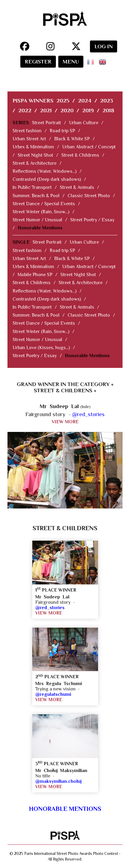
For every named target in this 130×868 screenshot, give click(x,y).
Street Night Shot (35, 155)
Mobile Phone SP (35, 275)
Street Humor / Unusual (37, 220)
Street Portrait (46, 123)
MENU (71, 62)
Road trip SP (62, 131)
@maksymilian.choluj (58, 781)
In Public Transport (32, 187)
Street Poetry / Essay (92, 220)
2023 (107, 101)
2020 (67, 110)
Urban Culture (84, 123)
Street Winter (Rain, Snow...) (41, 212)
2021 (46, 110)
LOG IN (104, 46)
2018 (108, 110)
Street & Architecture (35, 163)
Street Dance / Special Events (44, 204)
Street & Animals (77, 187)
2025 (63, 101)
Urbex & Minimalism (33, 147)
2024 (85, 101)
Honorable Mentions (40, 228)
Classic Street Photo (89, 196)
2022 (25, 110)
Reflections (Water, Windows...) (45, 171)
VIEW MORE (65, 422)
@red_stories (88, 414)
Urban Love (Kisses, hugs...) (41, 348)
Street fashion (27, 131)
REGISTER (38, 62)
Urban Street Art (29, 139)
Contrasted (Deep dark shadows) (47, 179)
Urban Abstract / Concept (89, 147)
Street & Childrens (80, 155)
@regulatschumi (53, 694)
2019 (88, 110)
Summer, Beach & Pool (36, 196)
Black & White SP (72, 139)
